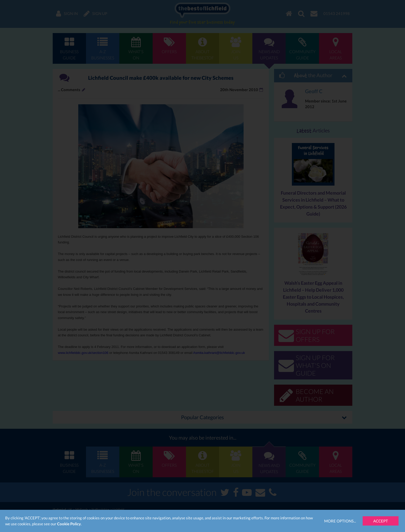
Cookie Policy (69, 524)
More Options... (340, 521)
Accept (381, 521)
